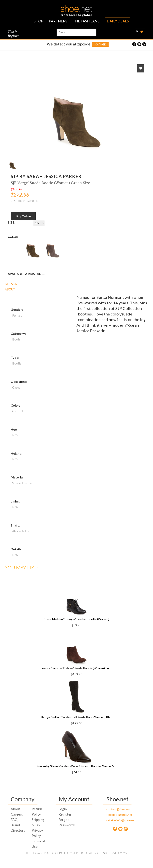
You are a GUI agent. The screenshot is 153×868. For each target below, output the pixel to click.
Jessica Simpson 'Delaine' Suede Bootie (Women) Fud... (77, 668)
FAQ (14, 820)
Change (100, 44)
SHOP (38, 21)
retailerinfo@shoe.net (114, 820)
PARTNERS (58, 21)
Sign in (13, 31)
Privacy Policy (37, 833)
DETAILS (11, 284)
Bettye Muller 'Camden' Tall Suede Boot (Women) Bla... (76, 717)
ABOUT (10, 289)
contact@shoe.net (114, 809)
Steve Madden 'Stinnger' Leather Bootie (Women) (76, 619)
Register (13, 36)
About (15, 809)
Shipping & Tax (38, 822)
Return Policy (37, 812)
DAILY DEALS (118, 21)
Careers (17, 814)
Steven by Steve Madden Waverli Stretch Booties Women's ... (77, 766)
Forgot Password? (66, 822)
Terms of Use (38, 844)
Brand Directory (18, 828)
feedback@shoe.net (114, 815)
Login (63, 809)
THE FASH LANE (86, 21)
